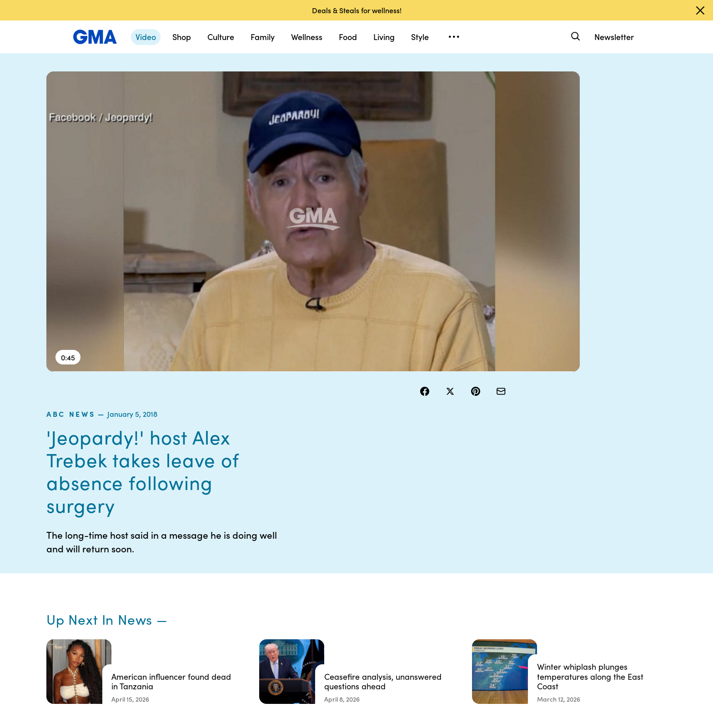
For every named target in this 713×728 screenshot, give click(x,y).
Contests (312, 560)
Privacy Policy (320, 593)
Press (397, 626)
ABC (485, 593)
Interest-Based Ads (418, 585)
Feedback (404, 642)
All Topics (492, 626)
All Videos (492, 609)
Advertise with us (324, 658)
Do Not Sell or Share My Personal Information (334, 613)
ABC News (442, 95)
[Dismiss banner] (700, 10)
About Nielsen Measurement (409, 605)
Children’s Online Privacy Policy (324, 638)
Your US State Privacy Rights (420, 564)
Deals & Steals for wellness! (357, 10)
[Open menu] (454, 37)
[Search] (575, 37)
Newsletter (614, 37)
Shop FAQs (494, 560)
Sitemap (580, 560)
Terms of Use (318, 576)
